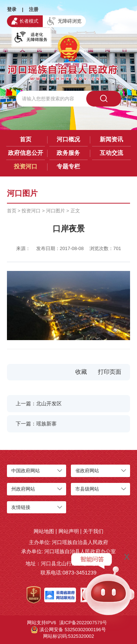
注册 (34, 9)
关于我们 (93, 531)
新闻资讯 (111, 139)
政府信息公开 (26, 153)
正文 (75, 211)
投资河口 (26, 166)
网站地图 (44, 531)
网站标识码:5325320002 (69, 636)
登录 (12, 9)
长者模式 (25, 21)
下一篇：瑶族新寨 (36, 424)
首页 (26, 139)
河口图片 (56, 211)
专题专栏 (68, 166)
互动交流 (111, 153)
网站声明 (69, 531)
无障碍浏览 (64, 21)
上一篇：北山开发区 (39, 403)
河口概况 (68, 139)
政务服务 (68, 153)
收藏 (81, 372)
